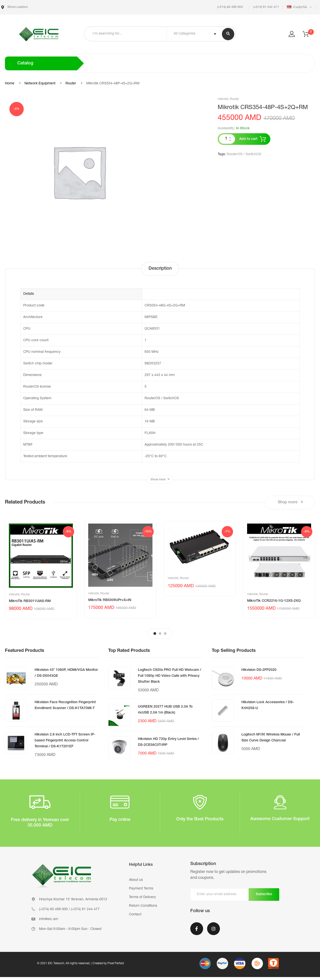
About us (136, 880)
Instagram (213, 929)
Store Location (15, 7)
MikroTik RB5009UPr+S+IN (110, 600)
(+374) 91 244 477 (266, 7)
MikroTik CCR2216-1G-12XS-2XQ (274, 601)
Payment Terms (141, 889)
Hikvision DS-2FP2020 (259, 670)
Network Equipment (40, 84)
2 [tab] (160, 633)
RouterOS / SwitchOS (244, 154)
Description (160, 269)
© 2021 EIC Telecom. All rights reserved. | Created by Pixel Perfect (81, 963)
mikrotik (223, 99)
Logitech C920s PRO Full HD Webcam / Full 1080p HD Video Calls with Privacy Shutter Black (170, 676)
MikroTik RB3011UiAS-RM (30, 601)
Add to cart (248, 139)
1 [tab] (155, 633)
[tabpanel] (41, 570)
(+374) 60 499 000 (229, 7)
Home (10, 84)
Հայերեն (298, 7)
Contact (135, 915)
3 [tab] (165, 633)
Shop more (290, 502)
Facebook (197, 929)
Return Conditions (143, 906)
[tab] (160, 269)
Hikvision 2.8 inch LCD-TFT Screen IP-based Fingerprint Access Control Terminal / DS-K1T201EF (65, 741)
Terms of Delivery (142, 897)
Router (71, 84)
